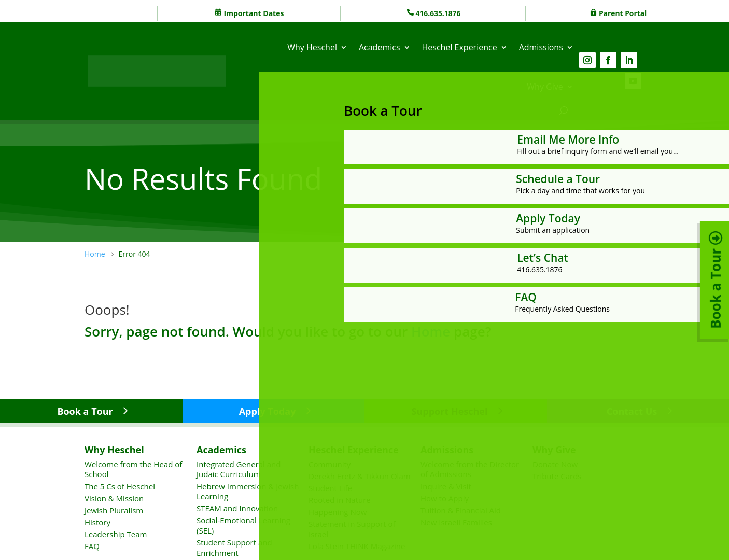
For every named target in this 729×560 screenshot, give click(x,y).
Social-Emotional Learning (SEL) (243, 525)
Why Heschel (312, 47)
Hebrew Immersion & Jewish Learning (248, 491)
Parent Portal (623, 13)
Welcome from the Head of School (133, 469)
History (97, 522)
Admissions (541, 47)
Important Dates (254, 13)
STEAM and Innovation (237, 508)
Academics (380, 47)
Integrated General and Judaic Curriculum (239, 469)
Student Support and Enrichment (234, 548)
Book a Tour (85, 411)
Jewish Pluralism (114, 510)
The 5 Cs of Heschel (120, 486)
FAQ (92, 546)
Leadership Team (116, 534)
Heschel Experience (460, 47)
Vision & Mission (114, 498)
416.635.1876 (439, 13)
